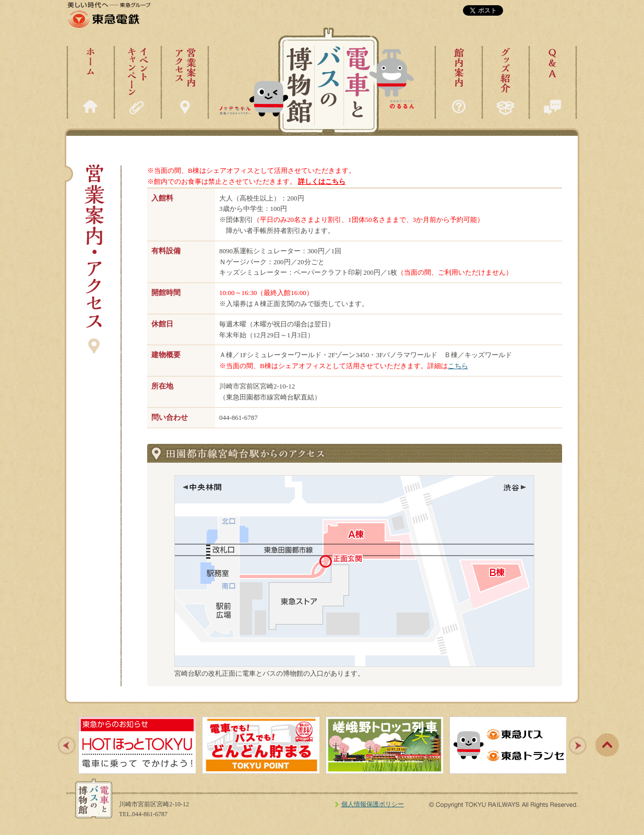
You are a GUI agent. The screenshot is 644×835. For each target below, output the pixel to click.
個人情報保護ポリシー (373, 804)
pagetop (607, 745)
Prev (67, 746)
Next (578, 746)
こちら (458, 366)
